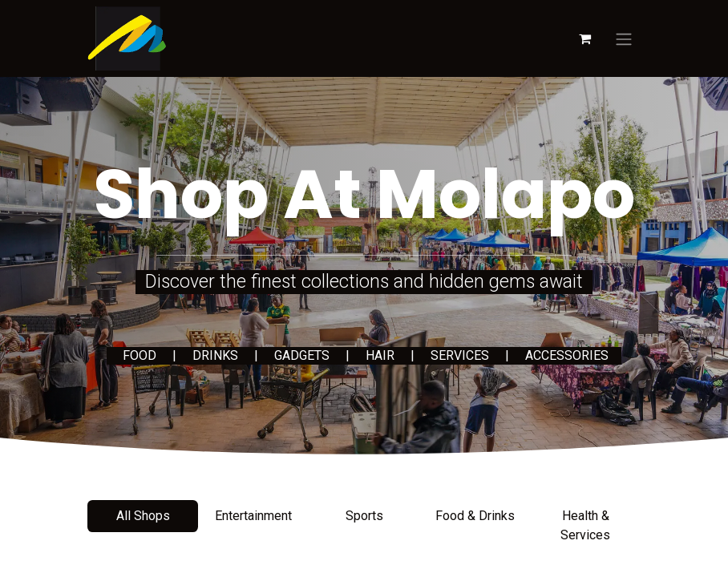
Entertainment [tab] (253, 516)
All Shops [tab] (143, 516)
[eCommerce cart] (584, 38)
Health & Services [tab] (585, 525)
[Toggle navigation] (624, 38)
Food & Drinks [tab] (475, 516)
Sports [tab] (364, 516)
